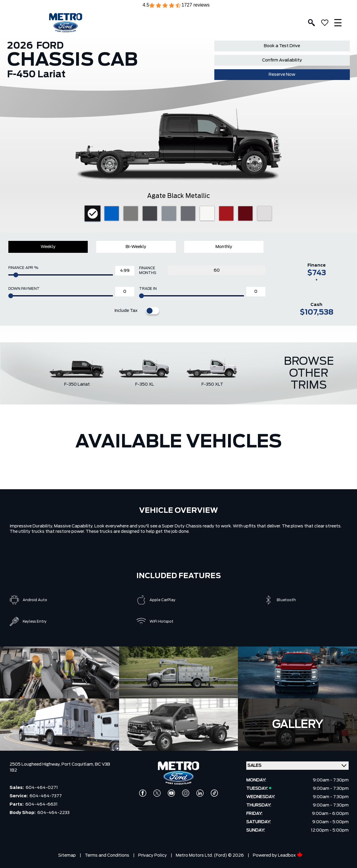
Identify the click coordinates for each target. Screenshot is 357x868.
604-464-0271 (42, 788)
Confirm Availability (282, 60)
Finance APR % (23, 268)
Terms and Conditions (107, 855)
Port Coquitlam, (78, 764)
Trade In (148, 289)
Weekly (48, 247)
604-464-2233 (53, 813)
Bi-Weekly (136, 247)
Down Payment (24, 289)
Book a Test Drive (282, 46)
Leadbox (290, 855)
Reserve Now (282, 75)
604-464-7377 (46, 796)
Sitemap (67, 855)
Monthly (224, 247)
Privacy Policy (153, 855)
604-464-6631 (41, 804)
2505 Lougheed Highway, (36, 764)
